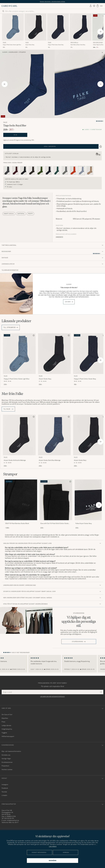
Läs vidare (53, 846)
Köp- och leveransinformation (11, 751)
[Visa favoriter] (94, 6)
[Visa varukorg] (98, 6)
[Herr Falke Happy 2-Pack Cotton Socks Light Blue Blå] (13, 27)
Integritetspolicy (7, 729)
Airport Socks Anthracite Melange (15, 460)
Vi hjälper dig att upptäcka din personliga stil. (79, 621)
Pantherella (74, 43)
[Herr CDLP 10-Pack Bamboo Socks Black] (21, 500)
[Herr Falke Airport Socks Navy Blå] (35, 27)
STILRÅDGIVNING (78, 642)
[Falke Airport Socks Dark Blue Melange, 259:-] (54, 441)
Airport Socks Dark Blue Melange (50, 460)
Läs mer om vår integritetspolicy (52, 697)
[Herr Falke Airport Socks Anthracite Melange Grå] (19, 435)
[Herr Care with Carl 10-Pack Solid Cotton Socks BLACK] (56, 500)
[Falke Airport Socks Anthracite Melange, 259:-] (19, 441)
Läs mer (68, 302)
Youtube (4, 792)
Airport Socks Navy (30, 45)
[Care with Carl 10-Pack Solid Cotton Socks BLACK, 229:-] (56, 504)
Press (3, 722)
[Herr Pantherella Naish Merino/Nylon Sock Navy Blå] (81, 27)
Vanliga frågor (6, 759)
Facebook (5, 788)
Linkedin (4, 795)
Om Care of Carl (7, 715)
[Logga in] (91, 6)
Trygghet (4, 733)
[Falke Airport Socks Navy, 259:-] (35, 31)
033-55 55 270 (9, 818)
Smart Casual (9, 214)
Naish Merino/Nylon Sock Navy (78, 45)
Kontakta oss (6, 755)
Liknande (16, 321)
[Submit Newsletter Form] (101, 692)
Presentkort (5, 766)
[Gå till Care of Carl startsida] (9, 6)
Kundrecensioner (7, 762)
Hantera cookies (7, 769)
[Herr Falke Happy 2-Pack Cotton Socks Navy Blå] (58, 27)
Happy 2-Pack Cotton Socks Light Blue (12, 45)
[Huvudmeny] (101, 6)
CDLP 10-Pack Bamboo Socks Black (17, 523)
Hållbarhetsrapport (8, 736)
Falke (5, 43)
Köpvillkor (5, 718)
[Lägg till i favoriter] (33, 336)
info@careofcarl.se (13, 820)
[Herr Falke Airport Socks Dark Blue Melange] (54, 435)
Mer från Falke (12, 394)
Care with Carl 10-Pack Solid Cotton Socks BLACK (54, 524)
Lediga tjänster (6, 725)
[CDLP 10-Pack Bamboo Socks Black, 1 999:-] (21, 504)
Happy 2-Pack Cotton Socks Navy (56, 45)
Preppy (30, 214)
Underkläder (13, 52)
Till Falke (8, 409)
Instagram (5, 785)
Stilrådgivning (79, 613)
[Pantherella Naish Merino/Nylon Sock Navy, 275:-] (81, 31)
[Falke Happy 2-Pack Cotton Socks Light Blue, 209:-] (13, 31)
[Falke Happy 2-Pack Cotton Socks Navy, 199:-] (58, 31)
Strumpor (22, 52)
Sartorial (21, 214)
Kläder (5, 52)
